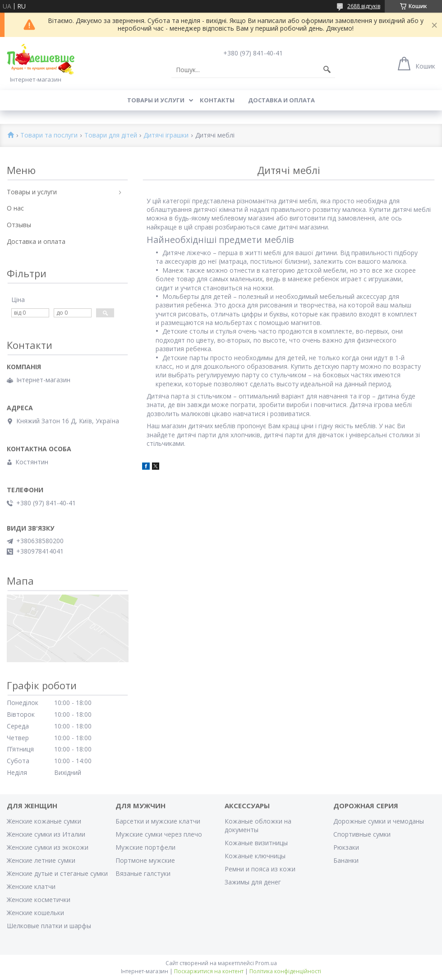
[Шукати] (327, 70)
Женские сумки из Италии (46, 834)
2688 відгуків (364, 6)
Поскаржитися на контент (209, 971)
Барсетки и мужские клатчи (158, 821)
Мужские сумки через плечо (159, 834)
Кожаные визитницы (256, 843)
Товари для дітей (111, 135)
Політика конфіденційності (285, 971)
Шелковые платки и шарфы (49, 926)
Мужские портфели (145, 847)
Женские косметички (39, 900)
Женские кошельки (35, 913)
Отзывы (19, 225)
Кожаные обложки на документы (258, 825)
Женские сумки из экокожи (48, 847)
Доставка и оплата (281, 100)
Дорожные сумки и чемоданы (379, 821)
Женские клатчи (31, 886)
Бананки (346, 860)
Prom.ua (266, 963)
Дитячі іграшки (166, 135)
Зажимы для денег (253, 882)
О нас (15, 208)
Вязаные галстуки (143, 873)
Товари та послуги (49, 135)
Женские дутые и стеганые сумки (57, 873)
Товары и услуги (156, 100)
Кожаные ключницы (255, 856)
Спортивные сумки (362, 834)
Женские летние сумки (41, 860)
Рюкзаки (346, 847)
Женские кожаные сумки (44, 821)
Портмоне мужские (145, 860)
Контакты (217, 100)
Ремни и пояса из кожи (260, 869)
